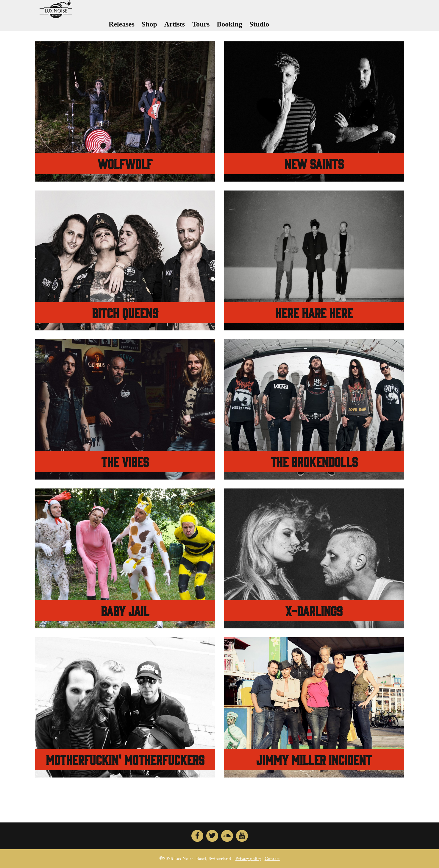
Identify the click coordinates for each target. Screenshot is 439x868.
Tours (222, 27)
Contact (272, 859)
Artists (195, 27)
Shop (170, 27)
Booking (250, 27)
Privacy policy (248, 859)
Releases (142, 27)
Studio (280, 27)
